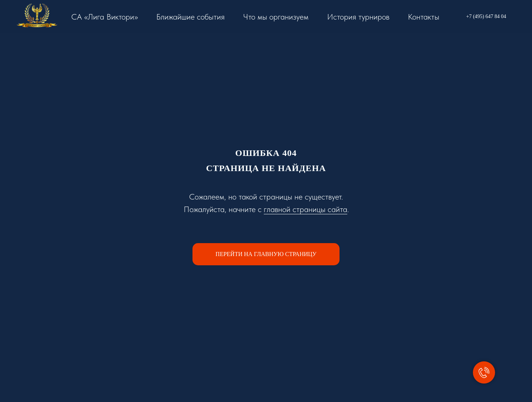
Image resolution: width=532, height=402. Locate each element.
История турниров (358, 17)
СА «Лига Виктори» (105, 17)
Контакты (424, 17)
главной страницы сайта (306, 209)
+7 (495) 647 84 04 (486, 16)
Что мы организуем (276, 17)
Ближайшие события (190, 17)
